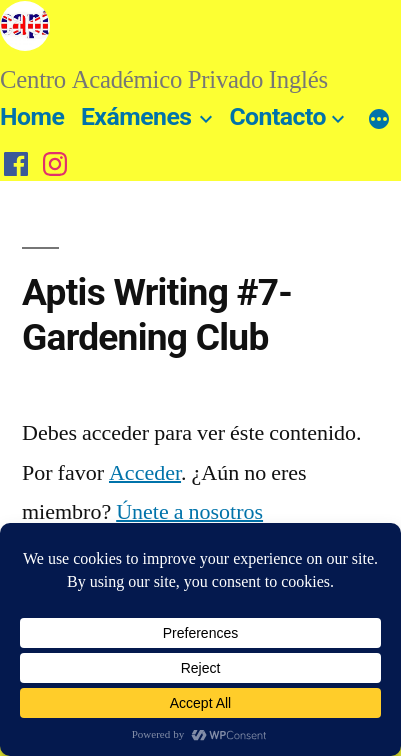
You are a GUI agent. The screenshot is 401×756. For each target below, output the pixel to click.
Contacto (277, 116)
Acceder (145, 473)
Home (32, 116)
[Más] (379, 121)
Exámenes (136, 116)
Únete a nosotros (189, 512)
